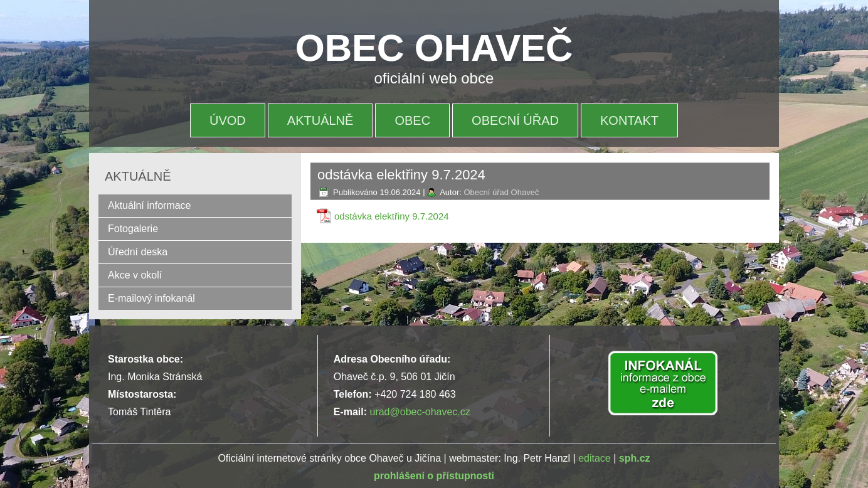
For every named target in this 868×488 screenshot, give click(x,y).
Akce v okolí (135, 275)
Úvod (228, 120)
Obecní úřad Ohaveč (501, 192)
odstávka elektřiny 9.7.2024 (392, 216)
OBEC (412, 120)
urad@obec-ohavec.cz (420, 412)
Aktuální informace (150, 205)
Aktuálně (320, 120)
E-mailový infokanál (151, 298)
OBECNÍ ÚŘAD (515, 120)
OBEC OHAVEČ (434, 48)
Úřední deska (138, 252)
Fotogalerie (133, 229)
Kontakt (629, 120)
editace (595, 458)
